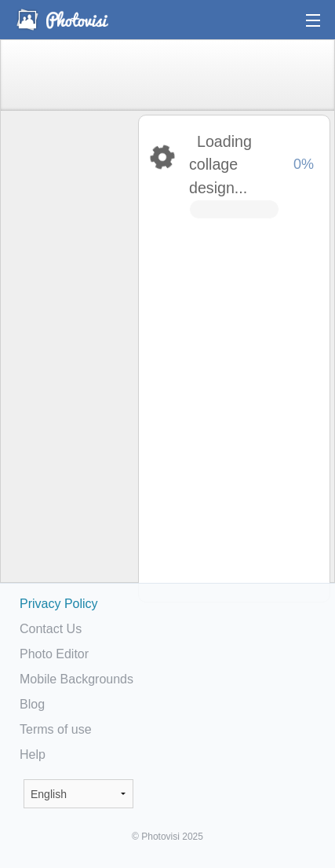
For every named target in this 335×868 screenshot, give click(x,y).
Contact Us (51, 629)
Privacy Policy (59, 604)
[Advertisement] (68, 358)
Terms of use (56, 729)
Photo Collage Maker (62, 20)
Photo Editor (54, 654)
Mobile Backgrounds (76, 679)
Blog (32, 704)
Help (33, 754)
